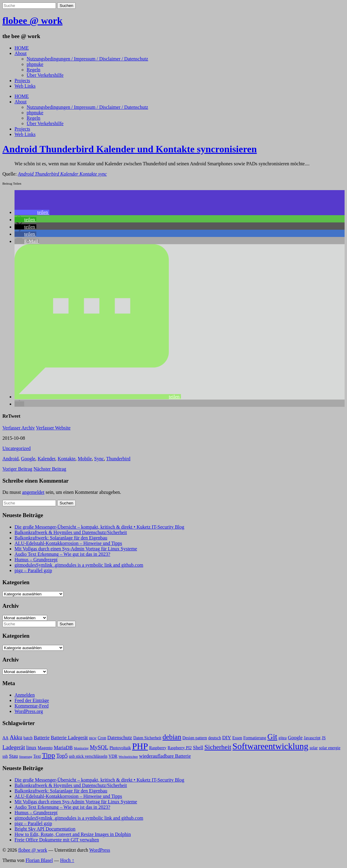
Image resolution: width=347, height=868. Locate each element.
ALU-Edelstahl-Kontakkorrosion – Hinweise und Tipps (68, 543)
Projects (22, 81)
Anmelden (25, 695)
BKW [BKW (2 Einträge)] (93, 738)
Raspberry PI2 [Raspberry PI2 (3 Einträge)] (180, 748)
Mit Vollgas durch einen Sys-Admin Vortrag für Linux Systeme (76, 549)
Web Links (25, 86)
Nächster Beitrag (50, 469)
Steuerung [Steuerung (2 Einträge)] (26, 757)
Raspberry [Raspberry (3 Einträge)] (158, 748)
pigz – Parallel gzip (33, 570)
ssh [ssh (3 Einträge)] (5, 756)
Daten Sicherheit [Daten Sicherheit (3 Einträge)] (147, 738)
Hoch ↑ (67, 860)
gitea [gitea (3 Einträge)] (282, 738)
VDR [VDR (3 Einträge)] (113, 756)
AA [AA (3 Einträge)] (5, 738)
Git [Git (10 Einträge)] (272, 737)
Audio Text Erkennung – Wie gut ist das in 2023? (62, 554)
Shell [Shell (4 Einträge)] (198, 748)
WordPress (100, 850)
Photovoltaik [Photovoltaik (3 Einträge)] (120, 748)
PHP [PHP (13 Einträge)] (140, 746)
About (21, 53)
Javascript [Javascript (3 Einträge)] (312, 738)
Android (10, 459)
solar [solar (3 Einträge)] (314, 748)
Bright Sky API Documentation (45, 829)
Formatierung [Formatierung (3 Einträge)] (255, 738)
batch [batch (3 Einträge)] (28, 738)
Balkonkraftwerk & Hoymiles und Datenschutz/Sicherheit (71, 532)
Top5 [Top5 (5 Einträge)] (62, 756)
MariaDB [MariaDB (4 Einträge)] (63, 748)
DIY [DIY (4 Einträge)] (227, 738)
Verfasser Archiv (19, 428)
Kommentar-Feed (32, 706)
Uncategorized (16, 448)
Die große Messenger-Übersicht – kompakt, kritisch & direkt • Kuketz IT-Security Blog (99, 527)
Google (28, 459)
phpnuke (35, 64)
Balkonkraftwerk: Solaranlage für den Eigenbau (61, 538)
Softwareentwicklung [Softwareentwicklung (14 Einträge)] (270, 746)
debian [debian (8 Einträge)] (172, 737)
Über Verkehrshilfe (45, 75)
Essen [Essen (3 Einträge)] (237, 738)
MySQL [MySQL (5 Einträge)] (99, 747)
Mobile (85, 459)
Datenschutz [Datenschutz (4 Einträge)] (120, 738)
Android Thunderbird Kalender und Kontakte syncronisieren (130, 149)
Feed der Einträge (32, 700)
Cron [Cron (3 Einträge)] (102, 738)
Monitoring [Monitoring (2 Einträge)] (81, 748)
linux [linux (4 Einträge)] (31, 748)
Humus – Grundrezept (36, 560)
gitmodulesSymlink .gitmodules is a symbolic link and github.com (79, 565)
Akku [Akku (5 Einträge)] (16, 737)
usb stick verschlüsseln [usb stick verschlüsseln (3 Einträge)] (88, 756)
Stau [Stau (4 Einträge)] (13, 756)
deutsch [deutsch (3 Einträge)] (214, 738)
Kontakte (66, 459)
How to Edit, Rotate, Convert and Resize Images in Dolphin (73, 834)
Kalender (46, 459)
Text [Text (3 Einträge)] (37, 756)
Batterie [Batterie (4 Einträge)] (42, 738)
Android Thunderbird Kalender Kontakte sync (62, 174)
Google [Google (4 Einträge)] (295, 738)
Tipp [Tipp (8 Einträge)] (49, 755)
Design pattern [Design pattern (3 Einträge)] (195, 738)
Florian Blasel (39, 860)
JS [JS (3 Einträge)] (324, 738)
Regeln (33, 70)
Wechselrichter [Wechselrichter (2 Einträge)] (128, 757)
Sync (99, 459)
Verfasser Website (53, 428)
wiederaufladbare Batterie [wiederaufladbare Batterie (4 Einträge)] (165, 756)
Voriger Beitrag (17, 469)
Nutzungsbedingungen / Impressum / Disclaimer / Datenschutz (87, 59)
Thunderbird (118, 459)
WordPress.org (29, 711)
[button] (32, 212)
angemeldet (33, 492)
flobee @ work (33, 21)
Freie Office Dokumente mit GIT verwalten (57, 840)
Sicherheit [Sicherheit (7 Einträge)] (218, 747)
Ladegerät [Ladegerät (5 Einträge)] (14, 747)
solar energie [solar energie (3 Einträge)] (330, 748)
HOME (22, 48)
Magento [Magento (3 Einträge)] (45, 748)
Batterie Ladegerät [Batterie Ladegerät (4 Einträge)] (69, 738)
